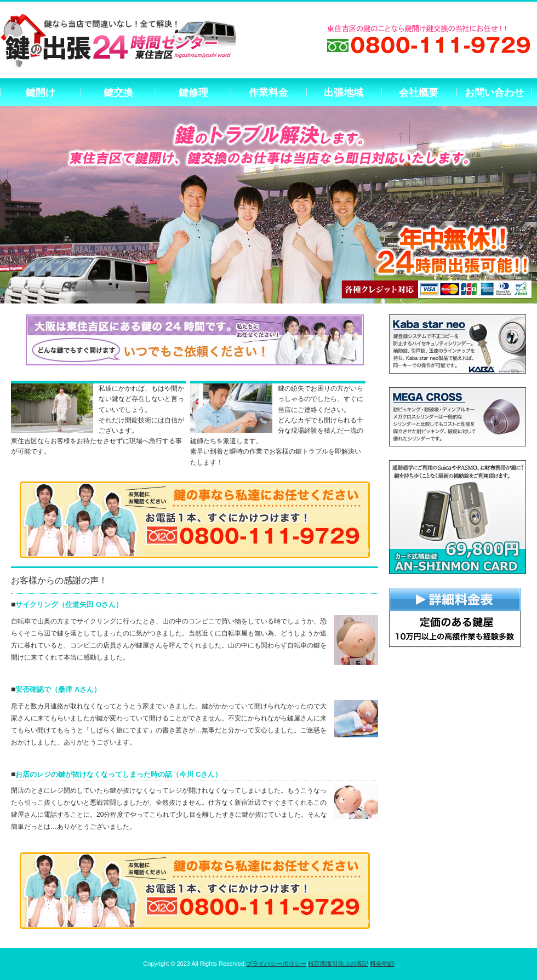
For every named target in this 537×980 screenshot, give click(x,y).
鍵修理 (193, 93)
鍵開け (41, 93)
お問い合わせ (494, 93)
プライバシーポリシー (276, 964)
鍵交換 (118, 93)
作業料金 (268, 93)
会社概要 (419, 93)
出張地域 (344, 93)
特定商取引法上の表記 (338, 964)
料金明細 (382, 964)
